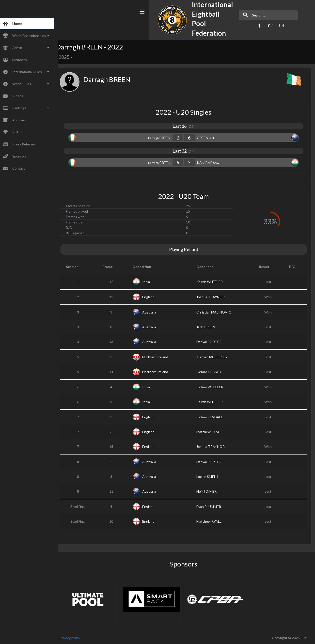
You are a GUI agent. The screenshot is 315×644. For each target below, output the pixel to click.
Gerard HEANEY (213, 372)
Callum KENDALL (214, 417)
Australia (156, 312)
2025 (73, 57)
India (153, 282)
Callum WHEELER (214, 387)
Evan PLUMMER (213, 507)
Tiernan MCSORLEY (216, 357)
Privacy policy (79, 638)
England (155, 297)
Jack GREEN (210, 327)
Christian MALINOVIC (218, 312)
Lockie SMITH (212, 477)
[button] (215, 25)
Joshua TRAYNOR (215, 297)
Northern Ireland (162, 357)
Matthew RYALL (213, 432)
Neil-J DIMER (211, 491)
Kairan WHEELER (214, 282)
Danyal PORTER (213, 342)
